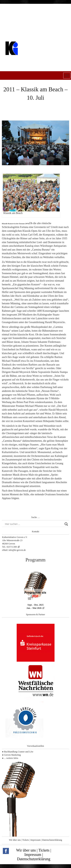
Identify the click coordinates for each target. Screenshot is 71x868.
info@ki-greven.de (17, 550)
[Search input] (34, 524)
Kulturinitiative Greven (27, 58)
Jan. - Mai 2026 (34, 608)
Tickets (26, 840)
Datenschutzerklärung (52, 840)
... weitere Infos (11, 758)
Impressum (35, 840)
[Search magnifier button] (66, 524)
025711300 (12, 547)
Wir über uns (15, 840)
